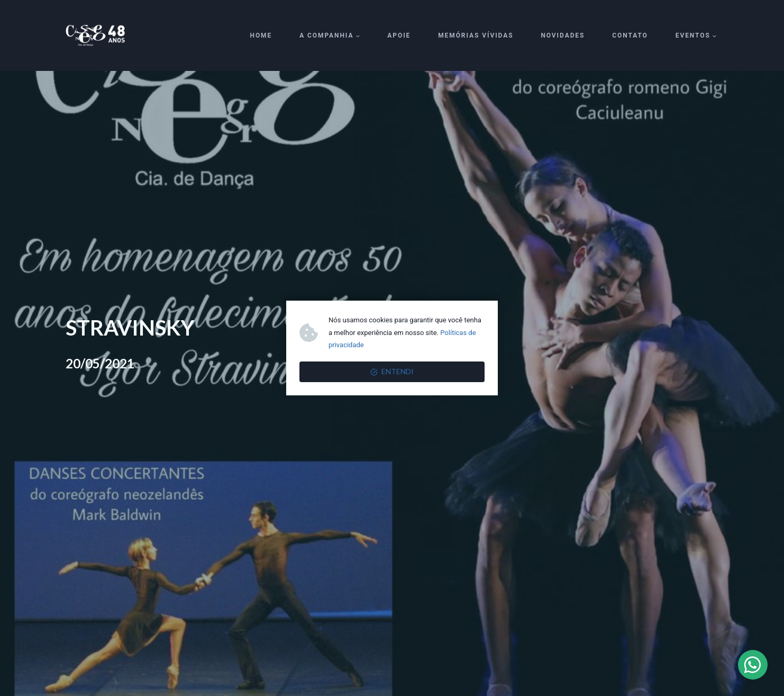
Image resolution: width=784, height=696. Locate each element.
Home (261, 35)
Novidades (563, 35)
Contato (630, 35)
